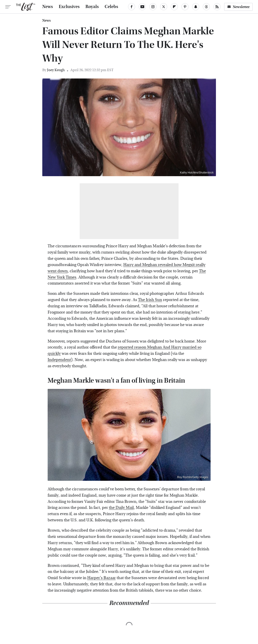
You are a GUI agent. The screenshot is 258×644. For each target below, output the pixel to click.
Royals (92, 7)
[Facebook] (132, 7)
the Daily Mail (121, 508)
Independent (59, 360)
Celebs (111, 7)
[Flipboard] (174, 7)
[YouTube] (142, 7)
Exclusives (69, 7)
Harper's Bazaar (102, 578)
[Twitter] (164, 7)
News (48, 7)
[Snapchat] (196, 7)
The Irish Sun (150, 300)
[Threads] (206, 7)
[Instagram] (153, 7)
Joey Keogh (56, 70)
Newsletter (238, 7)
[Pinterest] (185, 7)
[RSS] (217, 7)
